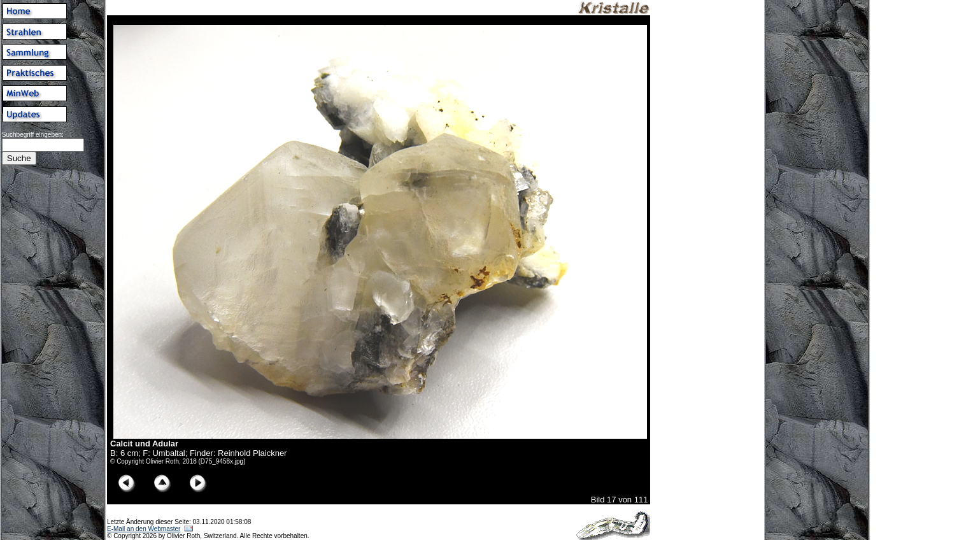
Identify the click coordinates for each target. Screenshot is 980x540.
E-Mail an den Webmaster (144, 529)
